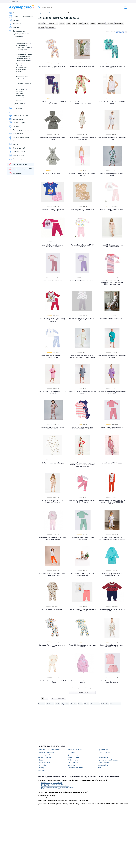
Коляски (14, 20)
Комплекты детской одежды (24, 54)
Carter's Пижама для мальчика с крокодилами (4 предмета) (57, 787)
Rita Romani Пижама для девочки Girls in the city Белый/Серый (82, 319)
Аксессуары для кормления (20, 130)
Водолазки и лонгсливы (23, 61)
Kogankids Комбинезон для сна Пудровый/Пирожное (53, 501)
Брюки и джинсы (21, 63)
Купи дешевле (15, 173)
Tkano (80, 704)
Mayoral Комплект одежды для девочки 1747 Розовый (82, 610)
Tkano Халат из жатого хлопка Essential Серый (53, 138)
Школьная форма (21, 50)
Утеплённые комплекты (23, 43)
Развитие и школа (17, 152)
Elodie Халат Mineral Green (52, 173)
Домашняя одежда (22, 76)
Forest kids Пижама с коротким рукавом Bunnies (53, 67)
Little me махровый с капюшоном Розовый (82, 682)
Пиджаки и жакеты (73, 757)
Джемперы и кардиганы (23, 56)
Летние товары (16, 159)
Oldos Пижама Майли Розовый (52, 281)
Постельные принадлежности (21, 16)
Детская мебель (16, 13)
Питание (14, 126)
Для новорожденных (21, 34)
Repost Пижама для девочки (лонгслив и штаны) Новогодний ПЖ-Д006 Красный (112, 502)
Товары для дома (17, 155)
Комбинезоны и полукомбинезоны (22, 40)
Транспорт (15, 27)
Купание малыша (17, 134)
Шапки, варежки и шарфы (24, 48)
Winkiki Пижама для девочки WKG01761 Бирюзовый (112, 67)
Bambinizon (50, 704)
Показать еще (82, 692)
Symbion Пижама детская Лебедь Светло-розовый (53, 428)
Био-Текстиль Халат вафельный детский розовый (53, 392)
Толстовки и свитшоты (23, 58)
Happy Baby (65, 704)
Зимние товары (16, 119)
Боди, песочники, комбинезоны (21, 71)
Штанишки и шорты (22, 52)
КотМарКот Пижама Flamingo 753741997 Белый (112, 103)
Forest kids (41, 704)
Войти (125, 7)
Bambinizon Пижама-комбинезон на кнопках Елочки (55, 786)
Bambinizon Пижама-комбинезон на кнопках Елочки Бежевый (82, 103)
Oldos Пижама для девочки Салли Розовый (112, 428)
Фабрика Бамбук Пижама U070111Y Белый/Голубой (53, 356)
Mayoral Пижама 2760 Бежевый (52, 609)
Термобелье (20, 93)
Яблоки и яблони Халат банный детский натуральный (82, 138)
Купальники (20, 100)
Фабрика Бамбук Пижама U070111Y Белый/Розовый (112, 210)
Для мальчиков (19, 104)
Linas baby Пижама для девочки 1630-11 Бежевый (53, 682)
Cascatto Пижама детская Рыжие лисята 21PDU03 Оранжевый (53, 574)
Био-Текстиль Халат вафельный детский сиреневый (112, 392)
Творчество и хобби (18, 148)
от (42, 23)
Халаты (20, 81)
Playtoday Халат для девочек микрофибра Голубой (112, 574)
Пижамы (21, 79)
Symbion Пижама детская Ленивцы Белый (112, 174)
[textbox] (66, 7)
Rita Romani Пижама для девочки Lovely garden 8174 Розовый (53, 539)
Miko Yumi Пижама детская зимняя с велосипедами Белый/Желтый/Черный (112, 539)
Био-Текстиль (95, 704)
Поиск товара (39, 7)
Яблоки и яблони (115, 704)
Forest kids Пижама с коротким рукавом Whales (82, 646)
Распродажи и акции (18, 164)
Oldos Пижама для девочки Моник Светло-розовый (112, 682)
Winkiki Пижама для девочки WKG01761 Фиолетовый (53, 103)
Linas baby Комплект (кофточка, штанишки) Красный (53, 246)
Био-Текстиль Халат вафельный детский (52, 784)
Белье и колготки (21, 87)
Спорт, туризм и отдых (18, 115)
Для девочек (19, 36)
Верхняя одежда (21, 45)
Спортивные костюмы (23, 74)
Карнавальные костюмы (75, 768)
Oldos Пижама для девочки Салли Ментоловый (82, 539)
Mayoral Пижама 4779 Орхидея (111, 463)
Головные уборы (21, 96)
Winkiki (86, 704)
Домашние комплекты (25, 83)
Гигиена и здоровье (18, 123)
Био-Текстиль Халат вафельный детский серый (82, 392)
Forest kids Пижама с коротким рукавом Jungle (53, 646)
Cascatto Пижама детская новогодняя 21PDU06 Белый (82, 574)
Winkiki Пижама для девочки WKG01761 (52, 783)
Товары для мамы (17, 141)
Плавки (100, 768)
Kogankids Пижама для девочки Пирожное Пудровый (112, 246)
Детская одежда (17, 31)
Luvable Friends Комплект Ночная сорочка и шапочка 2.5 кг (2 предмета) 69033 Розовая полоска (112, 282)
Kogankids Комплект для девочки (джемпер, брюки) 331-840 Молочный (82, 356)
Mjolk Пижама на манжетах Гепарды (52, 463)
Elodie (58, 704)
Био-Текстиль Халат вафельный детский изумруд (112, 356)
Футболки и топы (21, 67)
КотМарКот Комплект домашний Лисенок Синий (53, 210)
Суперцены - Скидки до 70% (20, 169)
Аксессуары (20, 98)
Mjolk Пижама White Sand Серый (111, 318)
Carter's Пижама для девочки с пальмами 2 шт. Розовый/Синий (82, 428)
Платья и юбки (21, 91)
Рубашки (19, 65)
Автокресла (15, 24)
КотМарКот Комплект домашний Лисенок (53, 789)
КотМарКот (105, 704)
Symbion (74, 704)
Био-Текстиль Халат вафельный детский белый (112, 138)
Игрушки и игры (16, 112)
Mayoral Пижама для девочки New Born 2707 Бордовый (112, 610)
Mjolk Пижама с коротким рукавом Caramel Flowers (82, 210)
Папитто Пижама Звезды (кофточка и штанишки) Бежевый (112, 646)
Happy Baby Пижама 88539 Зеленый (82, 66)
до (50, 23)
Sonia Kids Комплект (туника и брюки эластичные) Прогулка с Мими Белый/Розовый (53, 320)
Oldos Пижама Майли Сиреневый (82, 281)
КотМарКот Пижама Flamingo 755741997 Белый (82, 174)
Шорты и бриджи (21, 89)
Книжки (14, 144)
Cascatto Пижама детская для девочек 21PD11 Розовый (82, 501)
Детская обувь (16, 108)
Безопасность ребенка (19, 137)
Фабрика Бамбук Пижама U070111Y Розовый (82, 246)
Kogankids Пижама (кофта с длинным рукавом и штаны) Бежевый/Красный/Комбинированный (82, 465)
